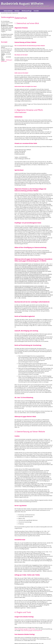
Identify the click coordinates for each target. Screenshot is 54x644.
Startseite (9, 13)
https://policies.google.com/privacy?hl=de (31, 630)
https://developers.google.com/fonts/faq (25, 629)
